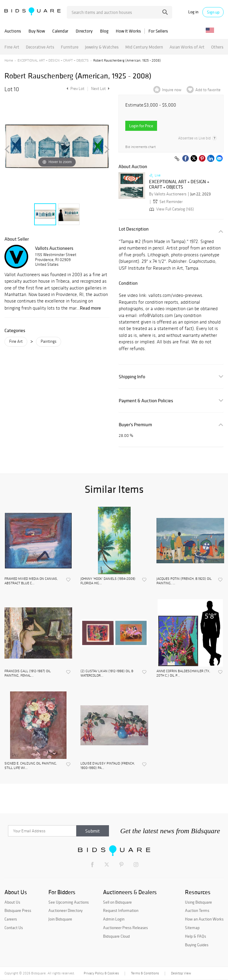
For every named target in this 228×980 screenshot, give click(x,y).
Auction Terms (197, 910)
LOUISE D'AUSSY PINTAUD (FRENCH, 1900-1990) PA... (108, 765)
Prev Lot (75, 89)
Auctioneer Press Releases (125, 928)
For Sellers (158, 31)
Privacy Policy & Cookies (101, 973)
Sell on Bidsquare (117, 902)
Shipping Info (132, 377)
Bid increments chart (140, 147)
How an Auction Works (204, 919)
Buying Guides (197, 945)
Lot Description (134, 229)
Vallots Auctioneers (54, 248)
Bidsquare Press (18, 910)
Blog (104, 31)
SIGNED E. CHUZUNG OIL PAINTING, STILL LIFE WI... (31, 765)
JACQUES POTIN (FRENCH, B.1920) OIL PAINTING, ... (184, 581)
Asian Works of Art (187, 47)
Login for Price (141, 126)
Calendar (60, 31)
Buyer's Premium (135, 425)
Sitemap (192, 928)
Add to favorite (208, 90)
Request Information (121, 910)
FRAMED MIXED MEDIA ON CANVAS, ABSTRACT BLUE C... (31, 581)
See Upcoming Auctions (69, 902)
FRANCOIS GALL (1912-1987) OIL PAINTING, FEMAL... (28, 673)
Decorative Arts (40, 47)
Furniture (70, 47)
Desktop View (181, 973)
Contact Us (14, 928)
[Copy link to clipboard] (177, 159)
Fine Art (12, 47)
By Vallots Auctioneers (168, 194)
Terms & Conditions (145, 973)
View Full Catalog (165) (171, 209)
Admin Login (114, 919)
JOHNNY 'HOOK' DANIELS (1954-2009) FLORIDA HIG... (108, 581)
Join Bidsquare (60, 919)
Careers (11, 919)
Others (217, 47)
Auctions (13, 31)
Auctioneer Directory (65, 910)
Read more (90, 308)
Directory (84, 31)
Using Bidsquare (198, 902)
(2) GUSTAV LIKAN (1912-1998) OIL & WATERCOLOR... (107, 673)
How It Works (128, 31)
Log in (193, 12)
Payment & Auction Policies (146, 401)
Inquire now (172, 90)
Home (9, 60)
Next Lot (100, 89)
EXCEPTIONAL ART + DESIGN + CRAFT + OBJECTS (53, 60)
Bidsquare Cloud (116, 936)
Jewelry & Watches (102, 47)
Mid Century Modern (144, 47)
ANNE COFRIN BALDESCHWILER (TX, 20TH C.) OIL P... (183, 673)
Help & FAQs (195, 936)
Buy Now (37, 31)
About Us (12, 902)
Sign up (213, 12)
